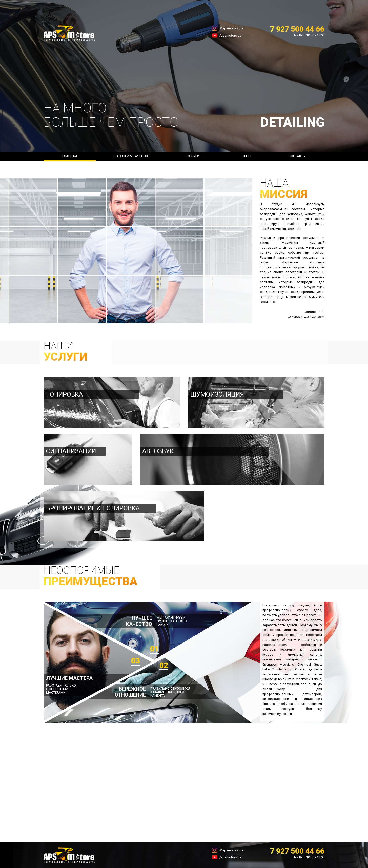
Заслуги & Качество (132, 156)
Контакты (297, 156)
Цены (247, 156)
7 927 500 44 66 (297, 29)
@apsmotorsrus (231, 28)
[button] (196, 156)
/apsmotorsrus (230, 36)
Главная (70, 156)
